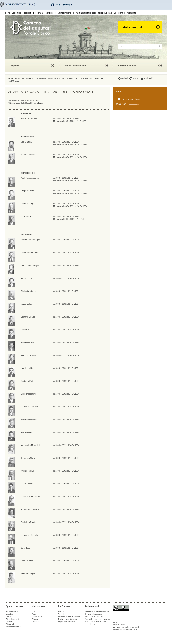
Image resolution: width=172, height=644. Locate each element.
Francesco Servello (29, 535)
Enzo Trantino (27, 561)
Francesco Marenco (29, 407)
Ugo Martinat (26, 142)
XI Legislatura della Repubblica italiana (43, 78)
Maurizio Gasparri (29, 355)
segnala (134, 78)
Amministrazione (64, 13)
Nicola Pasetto (27, 484)
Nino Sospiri (26, 216)
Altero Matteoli (27, 432)
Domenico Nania (28, 458)
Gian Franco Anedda (30, 253)
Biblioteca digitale (105, 13)
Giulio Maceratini (28, 394)
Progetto (36, 622)
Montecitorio (50, 13)
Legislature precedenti (67, 622)
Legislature (17, 13)
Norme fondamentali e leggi (84, 13)
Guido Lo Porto (27, 381)
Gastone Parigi (27, 204)
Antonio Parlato (27, 471)
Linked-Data (37, 617)
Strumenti (10, 624)
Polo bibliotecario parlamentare (97, 619)
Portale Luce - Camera (68, 619)
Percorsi (9, 622)
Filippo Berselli (27, 191)
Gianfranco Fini (27, 342)
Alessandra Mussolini (30, 445)
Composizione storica (130, 99)
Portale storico (12, 611)
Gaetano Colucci (28, 317)
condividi (123, 78)
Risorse (35, 619)
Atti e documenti (127, 65)
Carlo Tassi (25, 548)
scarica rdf (147, 78)
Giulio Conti (26, 330)
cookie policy (119, 625)
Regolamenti (38, 13)
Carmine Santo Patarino (31, 497)
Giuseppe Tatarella (29, 118)
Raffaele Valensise (29, 155)
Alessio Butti (26, 278)
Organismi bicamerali (93, 614)
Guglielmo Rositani (29, 522)
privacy (116, 622)
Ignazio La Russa (28, 368)
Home (8, 13)
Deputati (15, 65)
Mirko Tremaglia (28, 574)
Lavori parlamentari (75, 65)
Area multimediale (13, 627)
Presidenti (27, 13)
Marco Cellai (26, 304)
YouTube (62, 614)
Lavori (8, 617)
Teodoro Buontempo (30, 265)
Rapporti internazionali (94, 617)
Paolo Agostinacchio (30, 178)
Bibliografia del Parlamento (125, 13)
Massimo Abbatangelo (30, 240)
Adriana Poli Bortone (30, 509)
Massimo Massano (29, 419)
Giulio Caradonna (28, 291)
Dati (34, 611)
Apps (34, 614)
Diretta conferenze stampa (69, 617)
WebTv (61, 611)
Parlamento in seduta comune (97, 611)
